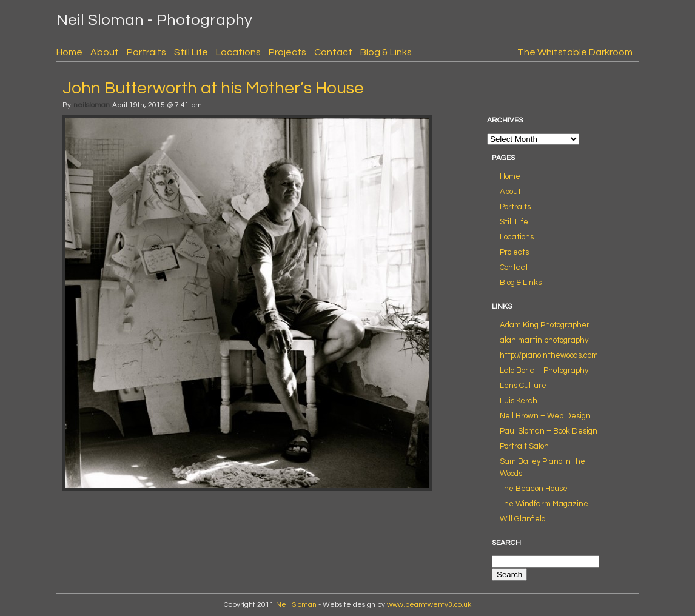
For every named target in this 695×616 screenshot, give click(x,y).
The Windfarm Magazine (544, 504)
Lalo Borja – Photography (544, 370)
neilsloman (92, 105)
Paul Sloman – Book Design (549, 431)
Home (69, 52)
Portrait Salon (524, 446)
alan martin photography (544, 340)
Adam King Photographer (545, 325)
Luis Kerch (519, 401)
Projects (287, 52)
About (105, 52)
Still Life (191, 52)
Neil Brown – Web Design (545, 416)
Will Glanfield (523, 519)
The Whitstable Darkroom (575, 52)
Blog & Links (386, 52)
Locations (238, 52)
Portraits (146, 52)
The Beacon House (534, 489)
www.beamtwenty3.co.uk (429, 605)
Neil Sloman (296, 605)
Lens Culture (523, 386)
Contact (333, 52)
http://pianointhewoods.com (549, 355)
